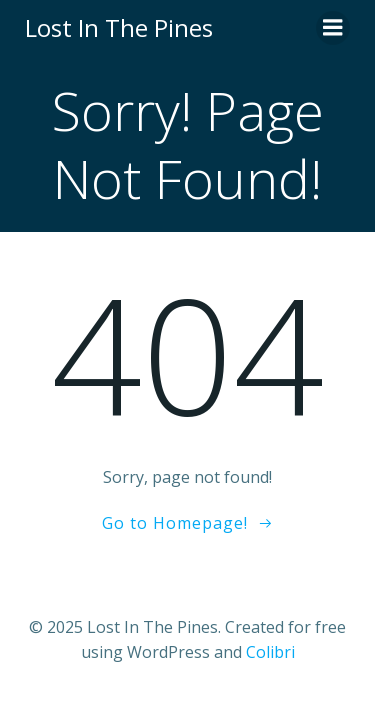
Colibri (270, 652)
